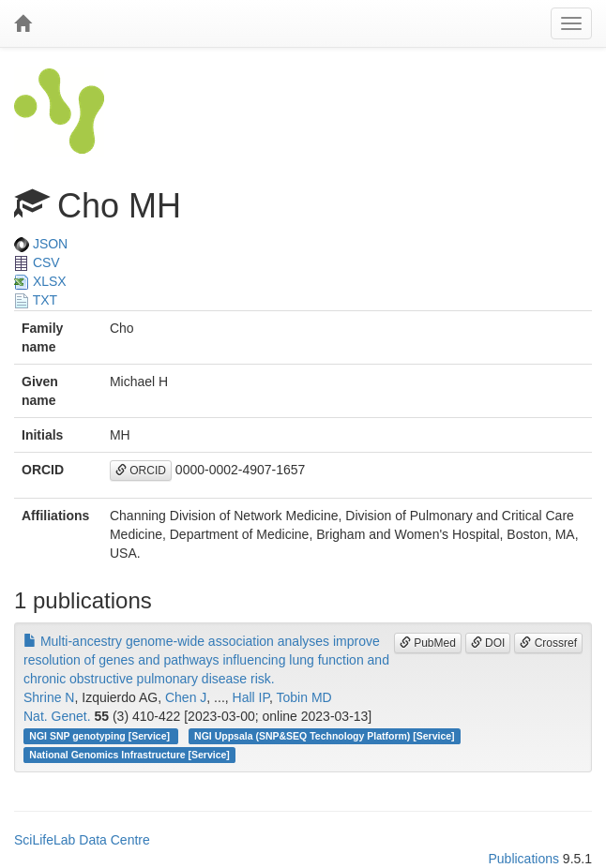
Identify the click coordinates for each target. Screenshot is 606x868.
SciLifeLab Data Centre (82, 840)
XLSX (40, 281)
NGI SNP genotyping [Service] (101, 736)
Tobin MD (304, 697)
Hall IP (251, 697)
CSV (37, 262)
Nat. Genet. (57, 716)
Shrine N (49, 697)
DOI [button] (488, 643)
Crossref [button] (548, 643)
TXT (36, 300)
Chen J (186, 697)
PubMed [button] (428, 643)
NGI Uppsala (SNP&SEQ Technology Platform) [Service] (325, 736)
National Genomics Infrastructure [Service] (129, 755)
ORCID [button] (141, 471)
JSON (41, 244)
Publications (523, 859)
